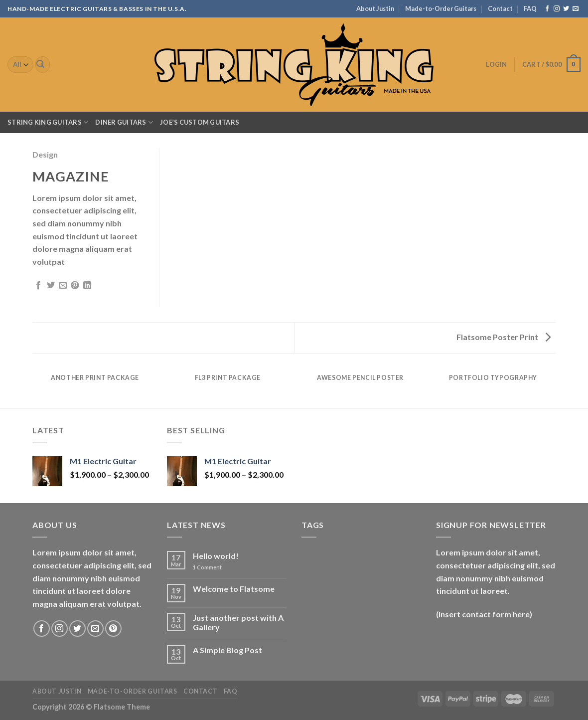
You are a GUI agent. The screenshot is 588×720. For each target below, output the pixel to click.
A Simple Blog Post (227, 650)
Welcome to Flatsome (234, 589)
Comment (207, 567)
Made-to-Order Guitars (441, 8)
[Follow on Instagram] (557, 9)
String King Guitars (48, 122)
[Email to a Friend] (63, 286)
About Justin (375, 8)
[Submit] (41, 65)
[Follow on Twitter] (566, 9)
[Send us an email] (576, 9)
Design (45, 154)
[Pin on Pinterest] (75, 286)
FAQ (530, 8)
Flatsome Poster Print (504, 337)
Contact (500, 8)
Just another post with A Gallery (238, 622)
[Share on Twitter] (51, 286)
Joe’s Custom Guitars (200, 122)
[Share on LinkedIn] (87, 286)
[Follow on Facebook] (547, 9)
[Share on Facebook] (38, 286)
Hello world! (216, 556)
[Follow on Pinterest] (113, 629)
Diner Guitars (124, 122)
